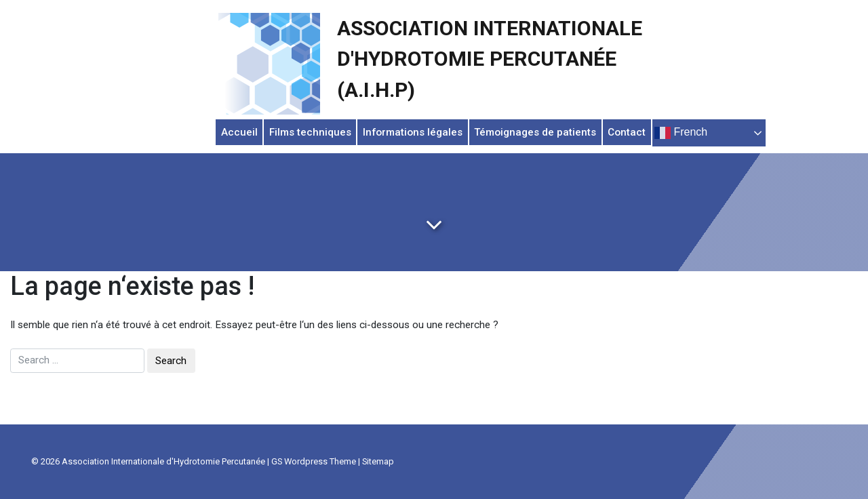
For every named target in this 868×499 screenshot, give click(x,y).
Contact (627, 132)
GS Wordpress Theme (314, 461)
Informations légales (413, 132)
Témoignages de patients (535, 132)
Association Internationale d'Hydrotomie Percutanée (163, 461)
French (681, 133)
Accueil (239, 132)
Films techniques (310, 132)
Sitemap (378, 461)
